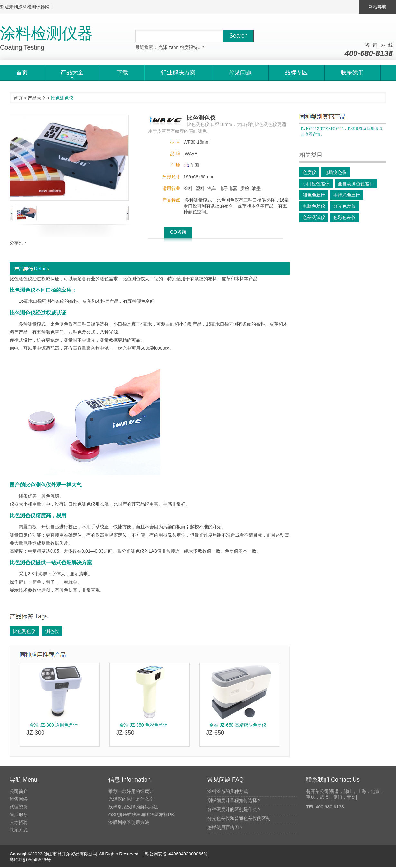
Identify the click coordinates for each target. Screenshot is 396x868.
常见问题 (240, 72)
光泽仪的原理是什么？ (131, 799)
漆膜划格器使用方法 (129, 822)
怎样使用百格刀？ (225, 827)
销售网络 (19, 799)
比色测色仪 (24, 631)
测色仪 (52, 631)
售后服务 (19, 815)
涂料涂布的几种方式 (228, 791)
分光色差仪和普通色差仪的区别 (239, 818)
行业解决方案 (178, 72)
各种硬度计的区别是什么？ (234, 809)
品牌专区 (296, 72)
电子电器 (228, 188)
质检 (245, 188)
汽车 (212, 188)
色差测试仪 (314, 217)
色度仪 (309, 172)
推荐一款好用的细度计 (131, 791)
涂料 (188, 188)
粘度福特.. (190, 47)
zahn (174, 47)
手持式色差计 (347, 195)
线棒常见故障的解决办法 (133, 807)
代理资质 (19, 807)
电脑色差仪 (314, 206)
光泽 (163, 47)
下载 (122, 72)
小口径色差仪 (316, 184)
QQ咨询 (178, 232)
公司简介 (19, 791)
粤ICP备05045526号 (30, 860)
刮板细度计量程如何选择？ (234, 800)
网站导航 (377, 7)
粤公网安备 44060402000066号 (176, 854)
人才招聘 (19, 822)
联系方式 (19, 830)
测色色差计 (314, 195)
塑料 (200, 188)
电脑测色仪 (335, 172)
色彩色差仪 (344, 217)
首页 (22, 72)
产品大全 (37, 98)
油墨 (256, 188)
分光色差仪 (344, 206)
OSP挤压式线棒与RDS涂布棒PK (141, 815)
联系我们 (352, 72)
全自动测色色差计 (356, 184)
